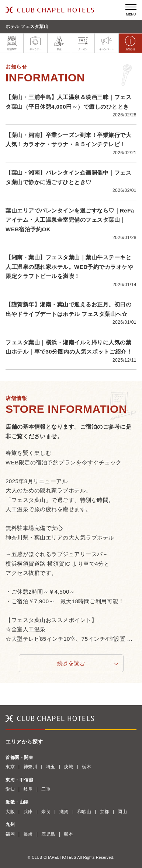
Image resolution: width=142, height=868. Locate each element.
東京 (10, 767)
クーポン (83, 43)
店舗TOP (12, 43)
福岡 (10, 834)
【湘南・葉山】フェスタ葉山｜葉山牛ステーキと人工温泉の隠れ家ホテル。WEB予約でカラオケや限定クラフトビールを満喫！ (70, 267)
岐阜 (28, 789)
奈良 (46, 812)
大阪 (10, 812)
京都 (105, 812)
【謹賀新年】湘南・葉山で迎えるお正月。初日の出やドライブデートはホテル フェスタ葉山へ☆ (68, 309)
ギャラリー (36, 43)
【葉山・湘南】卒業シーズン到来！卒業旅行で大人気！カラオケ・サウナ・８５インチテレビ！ (68, 140)
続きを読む (71, 663)
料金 (59, 43)
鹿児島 (48, 834)
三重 (46, 789)
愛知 (10, 789)
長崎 (28, 834)
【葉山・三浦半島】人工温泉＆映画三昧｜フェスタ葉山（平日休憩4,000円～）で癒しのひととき (68, 102)
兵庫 (28, 812)
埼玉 (51, 767)
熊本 (68, 834)
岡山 (122, 812)
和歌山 (84, 812)
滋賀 (64, 812)
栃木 (86, 767)
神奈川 (31, 767)
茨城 (68, 767)
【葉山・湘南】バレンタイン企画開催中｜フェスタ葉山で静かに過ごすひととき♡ (68, 177)
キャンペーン (106, 43)
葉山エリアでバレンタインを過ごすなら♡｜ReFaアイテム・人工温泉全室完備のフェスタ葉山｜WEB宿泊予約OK (70, 220)
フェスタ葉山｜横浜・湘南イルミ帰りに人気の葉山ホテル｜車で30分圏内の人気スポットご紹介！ (69, 347)
